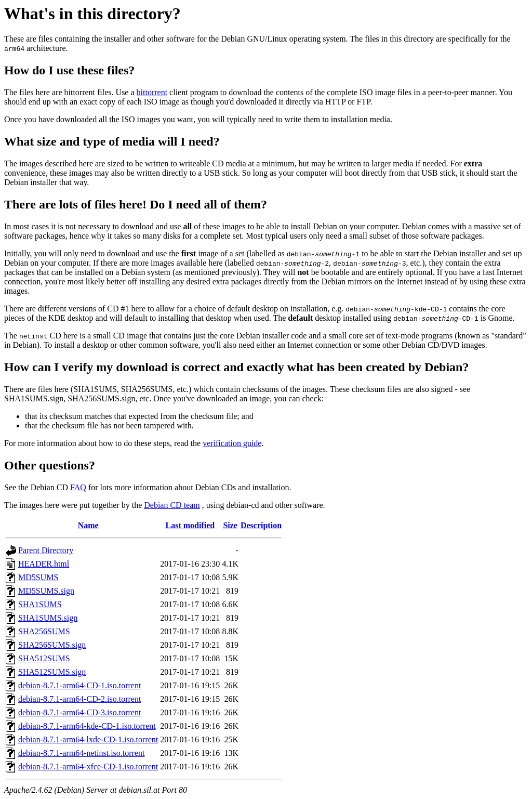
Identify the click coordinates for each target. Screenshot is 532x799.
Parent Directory (46, 550)
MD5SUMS (38, 577)
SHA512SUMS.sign (52, 672)
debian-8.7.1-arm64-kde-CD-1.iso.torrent (87, 726)
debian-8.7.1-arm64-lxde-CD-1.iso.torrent (88, 739)
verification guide (232, 443)
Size (230, 525)
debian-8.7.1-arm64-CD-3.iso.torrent (79, 712)
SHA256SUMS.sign (52, 645)
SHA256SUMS (44, 631)
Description (261, 525)
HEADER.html (44, 564)
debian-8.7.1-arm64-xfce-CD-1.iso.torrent (88, 767)
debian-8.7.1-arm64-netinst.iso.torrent (82, 753)
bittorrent (152, 92)
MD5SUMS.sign (46, 591)
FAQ (78, 487)
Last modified (190, 525)
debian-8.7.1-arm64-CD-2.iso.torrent (79, 699)
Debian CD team (172, 505)
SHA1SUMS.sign (48, 618)
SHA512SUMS (44, 658)
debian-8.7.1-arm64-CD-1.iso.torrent (79, 685)
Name (88, 525)
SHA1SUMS (40, 604)
